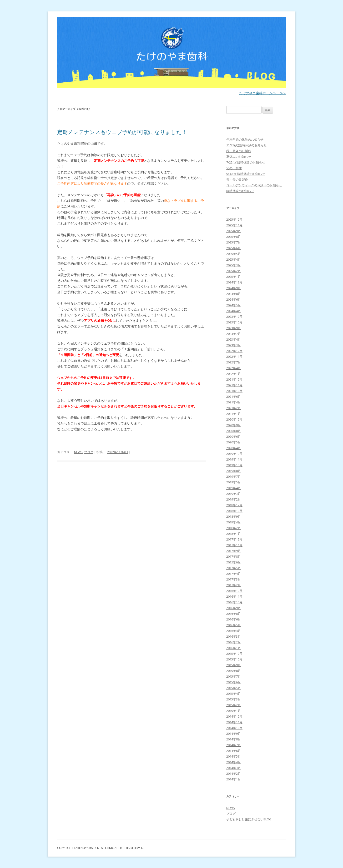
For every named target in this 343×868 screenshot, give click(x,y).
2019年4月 (234, 488)
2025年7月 (234, 242)
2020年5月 (234, 442)
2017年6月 (234, 562)
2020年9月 (234, 425)
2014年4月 (234, 762)
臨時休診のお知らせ (240, 191)
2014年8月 (234, 739)
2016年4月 (234, 631)
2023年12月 (234, 317)
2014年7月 (234, 745)
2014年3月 (234, 768)
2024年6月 (234, 299)
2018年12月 (234, 505)
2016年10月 (234, 602)
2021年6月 (234, 397)
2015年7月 (234, 676)
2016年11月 (234, 596)
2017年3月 (234, 579)
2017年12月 (234, 539)
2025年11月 (234, 225)
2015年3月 (234, 699)
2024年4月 (234, 311)
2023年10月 (234, 322)
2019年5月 (234, 482)
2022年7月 (234, 362)
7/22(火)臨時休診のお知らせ (246, 162)
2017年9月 (234, 551)
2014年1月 (234, 779)
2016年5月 (234, 625)
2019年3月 (234, 494)
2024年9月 (234, 288)
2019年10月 (234, 465)
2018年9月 (234, 516)
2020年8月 (234, 431)
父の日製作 (234, 168)
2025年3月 (234, 265)
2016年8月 (234, 614)
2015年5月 (234, 688)
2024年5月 (234, 305)
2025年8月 (234, 237)
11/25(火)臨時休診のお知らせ (247, 145)
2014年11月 (234, 722)
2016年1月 (234, 648)
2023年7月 (234, 334)
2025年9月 (234, 231)
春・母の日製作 (237, 179)
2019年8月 (234, 471)
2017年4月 (234, 574)
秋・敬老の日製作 (239, 151)
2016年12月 (234, 591)
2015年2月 (234, 705)
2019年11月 (234, 459)
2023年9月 (234, 328)
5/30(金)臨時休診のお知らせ (246, 174)
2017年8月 (234, 556)
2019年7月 (234, 476)
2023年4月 (234, 339)
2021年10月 (234, 391)
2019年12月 (234, 454)
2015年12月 (234, 654)
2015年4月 (234, 694)
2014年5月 (234, 756)
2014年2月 (234, 774)
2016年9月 (234, 608)
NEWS (78, 452)
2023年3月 (234, 345)
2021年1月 (234, 414)
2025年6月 (234, 248)
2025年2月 (234, 271)
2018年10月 (234, 511)
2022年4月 (234, 368)
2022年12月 (234, 351)
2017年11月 (234, 545)
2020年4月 (234, 448)
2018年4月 (234, 522)
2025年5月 (234, 254)
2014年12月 (234, 716)
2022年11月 (234, 357)
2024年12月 (234, 282)
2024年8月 (234, 294)
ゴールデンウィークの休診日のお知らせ (254, 185)
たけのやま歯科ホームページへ (262, 93)
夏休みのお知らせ (239, 157)
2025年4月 (234, 259)
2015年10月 (234, 659)
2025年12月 (234, 219)
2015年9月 (234, 665)
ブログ (89, 452)
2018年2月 (234, 528)
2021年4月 (234, 402)
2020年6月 (234, 436)
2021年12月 (234, 379)
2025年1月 (234, 277)
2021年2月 (234, 408)
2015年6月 (234, 682)
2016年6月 (234, 619)
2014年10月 (234, 728)
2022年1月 (234, 374)
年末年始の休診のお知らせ (245, 139)
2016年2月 (234, 642)
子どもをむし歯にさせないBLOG (249, 819)
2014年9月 (234, 734)
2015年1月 (234, 711)
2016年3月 (234, 636)
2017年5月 (234, 568)
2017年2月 (234, 585)
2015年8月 (234, 671)
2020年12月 (234, 419)
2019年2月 (234, 499)
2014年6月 (234, 751)
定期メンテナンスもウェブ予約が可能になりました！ (122, 132)
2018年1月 (234, 534)
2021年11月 (234, 385)
